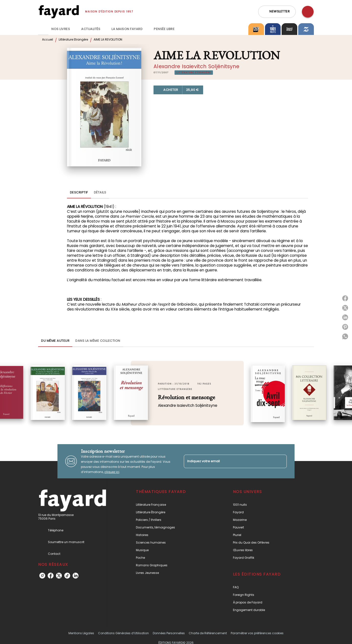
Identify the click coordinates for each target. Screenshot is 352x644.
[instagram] (42, 576)
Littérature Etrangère (73, 39)
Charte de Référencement (208, 633)
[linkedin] (76, 576)
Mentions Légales (81, 633)
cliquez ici (112, 472)
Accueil (48, 39)
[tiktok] (67, 576)
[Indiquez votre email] (229, 461)
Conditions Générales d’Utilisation (123, 633)
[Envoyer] (281, 461)
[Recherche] (308, 12)
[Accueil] (59, 12)
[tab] (43, 29)
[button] (277, 12)
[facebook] (51, 576)
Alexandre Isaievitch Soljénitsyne (196, 66)
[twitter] (59, 576)
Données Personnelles (169, 633)
